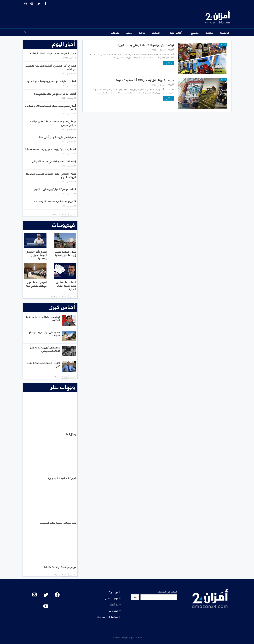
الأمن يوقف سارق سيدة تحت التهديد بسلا (55, 201)
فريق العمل (112, 598)
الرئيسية (224, 32)
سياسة (209, 32)
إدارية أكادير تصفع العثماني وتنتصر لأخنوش (54, 161)
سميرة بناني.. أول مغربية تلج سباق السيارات (44, 334)
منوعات (115, 32)
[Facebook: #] (57, 595)
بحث (135, 597)
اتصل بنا (114, 610)
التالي (65, 215)
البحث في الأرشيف (167, 591)
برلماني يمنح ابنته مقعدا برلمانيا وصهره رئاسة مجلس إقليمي (53, 123)
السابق (73, 215)
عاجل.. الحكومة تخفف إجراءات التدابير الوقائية (53, 53)
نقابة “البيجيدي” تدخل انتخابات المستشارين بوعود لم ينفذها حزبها (51, 175)
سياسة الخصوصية (108, 616)
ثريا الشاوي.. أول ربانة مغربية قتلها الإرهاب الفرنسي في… (45, 349)
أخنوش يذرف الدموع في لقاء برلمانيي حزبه (55, 93)
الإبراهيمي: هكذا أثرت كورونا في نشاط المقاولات (43, 318)
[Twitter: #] (46, 595)
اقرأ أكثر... (168, 63)
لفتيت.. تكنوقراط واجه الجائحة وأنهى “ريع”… (43, 364)
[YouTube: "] (46, 606)
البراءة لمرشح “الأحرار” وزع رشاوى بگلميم (55, 189)
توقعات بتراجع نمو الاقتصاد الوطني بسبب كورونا (146, 45)
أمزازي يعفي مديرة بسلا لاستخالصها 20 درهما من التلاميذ (51, 107)
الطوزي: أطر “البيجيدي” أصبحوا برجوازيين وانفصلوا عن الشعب (50, 67)
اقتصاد (156, 32)
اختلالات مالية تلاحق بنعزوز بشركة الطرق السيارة (51, 81)
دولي (129, 32)
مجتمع (195, 32)
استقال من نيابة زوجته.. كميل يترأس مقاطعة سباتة (50, 149)
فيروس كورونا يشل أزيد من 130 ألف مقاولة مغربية (145, 80)
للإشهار (114, 604)
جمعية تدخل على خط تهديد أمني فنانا (57, 137)
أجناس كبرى (175, 32)
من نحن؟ (113, 592)
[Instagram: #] (35, 595)
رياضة (142, 32)
